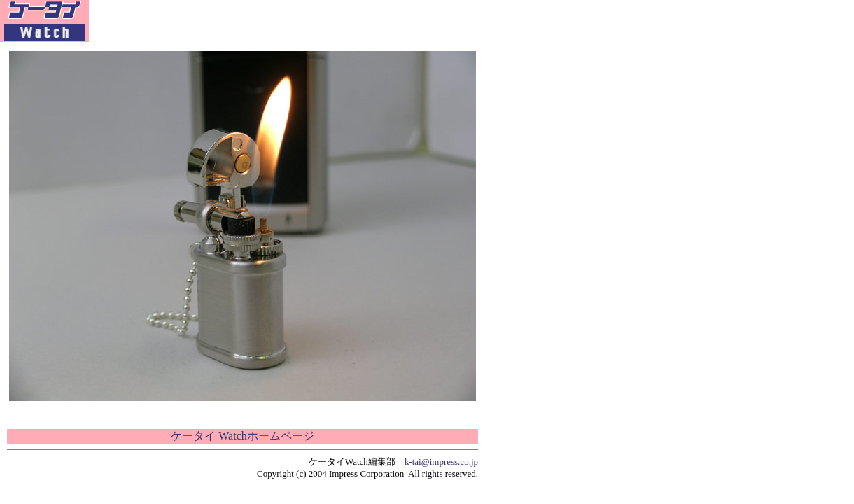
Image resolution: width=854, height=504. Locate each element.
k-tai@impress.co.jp (441, 462)
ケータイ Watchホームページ (242, 436)
